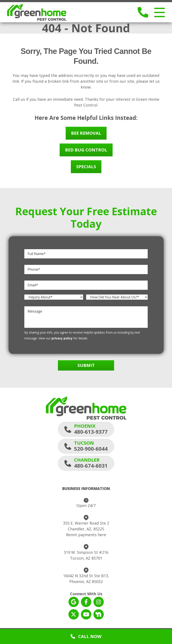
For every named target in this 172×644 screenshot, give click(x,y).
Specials (86, 168)
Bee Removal (86, 135)
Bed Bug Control (86, 152)
